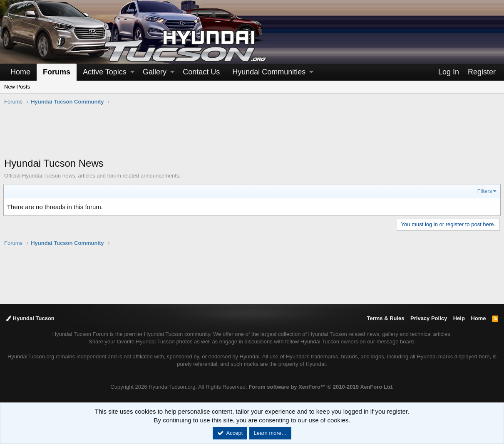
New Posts (17, 87)
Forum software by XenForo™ (321, 387)
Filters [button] (484, 191)
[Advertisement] (252, 136)
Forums (57, 72)
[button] (132, 72)
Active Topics (105, 72)
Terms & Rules (385, 318)
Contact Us (201, 72)
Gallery (155, 72)
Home (20, 72)
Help (459, 318)
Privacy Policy (429, 318)
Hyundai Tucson (30, 318)
